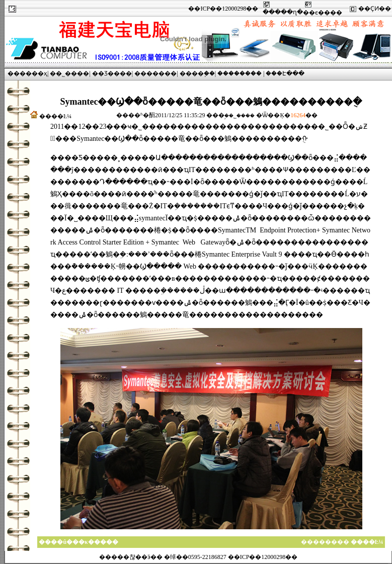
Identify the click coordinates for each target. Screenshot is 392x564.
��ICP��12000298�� (223, 9)
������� (155, 73)
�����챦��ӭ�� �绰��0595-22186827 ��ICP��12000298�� (199, 557)
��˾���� (69, 73)
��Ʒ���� (112, 73)
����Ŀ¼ (55, 116)
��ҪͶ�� (375, 9)
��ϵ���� (323, 13)
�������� (240, 73)
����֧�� (197, 73)
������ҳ (27, 73)
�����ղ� (283, 12)
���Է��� (285, 73)
